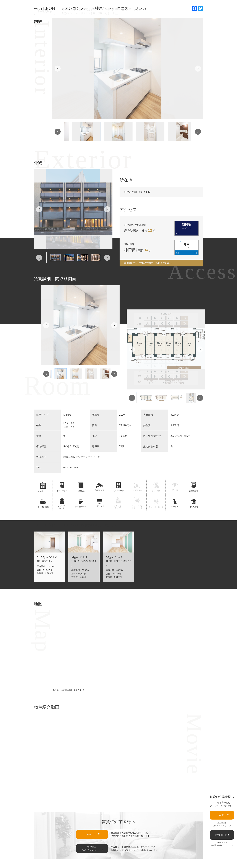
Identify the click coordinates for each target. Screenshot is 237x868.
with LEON (45, 8)
